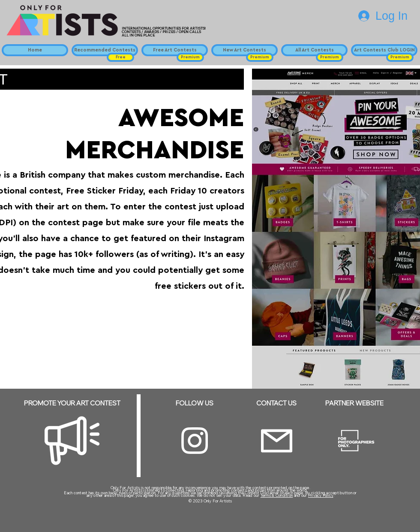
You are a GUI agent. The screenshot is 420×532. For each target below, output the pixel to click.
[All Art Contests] (314, 50)
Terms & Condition (277, 495)
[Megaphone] (72, 441)
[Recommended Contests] (105, 50)
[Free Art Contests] (175, 50)
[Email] (277, 441)
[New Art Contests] (244, 50)
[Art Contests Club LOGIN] (384, 50)
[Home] (35, 50)
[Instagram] (195, 441)
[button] (120, 57)
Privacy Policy (321, 495)
